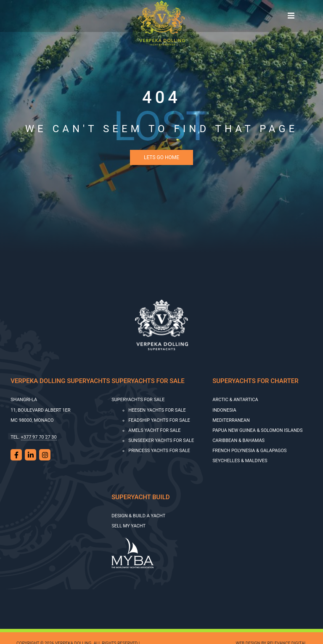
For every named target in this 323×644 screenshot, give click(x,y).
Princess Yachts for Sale (159, 451)
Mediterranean (231, 420)
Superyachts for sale (138, 400)
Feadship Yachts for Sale (159, 420)
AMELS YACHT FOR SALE (154, 430)
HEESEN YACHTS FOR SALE (157, 410)
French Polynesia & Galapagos (249, 451)
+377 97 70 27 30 (39, 437)
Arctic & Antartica (235, 400)
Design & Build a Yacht (138, 516)
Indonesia (224, 410)
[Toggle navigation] (291, 16)
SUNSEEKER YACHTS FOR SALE (161, 440)
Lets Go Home (161, 157)
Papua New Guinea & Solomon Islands (257, 430)
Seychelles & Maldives (240, 461)
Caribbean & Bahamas (238, 440)
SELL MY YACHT (128, 526)
